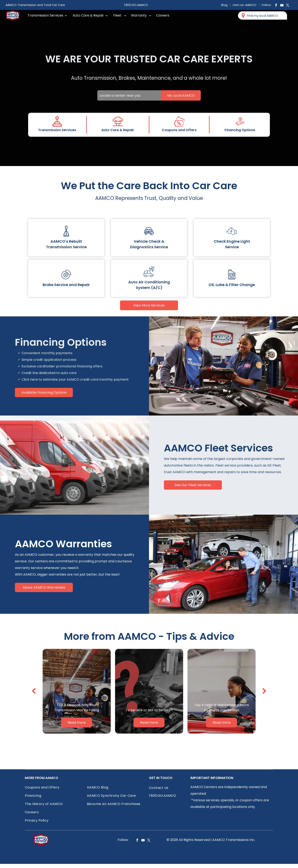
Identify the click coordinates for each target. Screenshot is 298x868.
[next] (264, 691)
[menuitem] (225, 5)
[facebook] (276, 6)
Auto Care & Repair (88, 15)
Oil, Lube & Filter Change (232, 285)
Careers (163, 15)
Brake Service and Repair (66, 285)
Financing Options (240, 130)
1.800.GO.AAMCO (136, 5)
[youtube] (282, 6)
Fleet (117, 15)
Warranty (139, 15)
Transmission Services (45, 15)
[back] (34, 691)
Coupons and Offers (179, 130)
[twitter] (288, 6)
